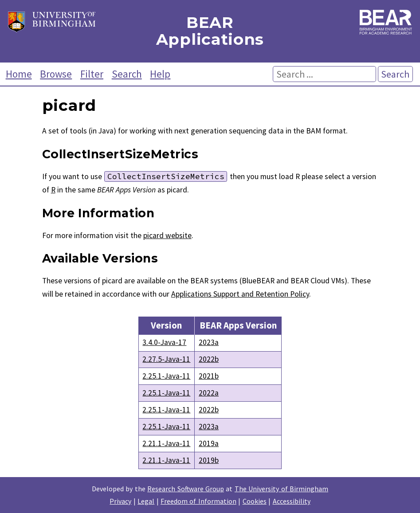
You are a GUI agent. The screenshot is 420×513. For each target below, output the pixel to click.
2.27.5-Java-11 (166, 359)
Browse (56, 74)
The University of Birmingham (281, 489)
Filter (92, 74)
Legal (146, 501)
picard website (167, 235)
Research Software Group (186, 489)
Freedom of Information (198, 501)
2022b (209, 359)
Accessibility (292, 501)
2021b (209, 376)
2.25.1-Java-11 (166, 376)
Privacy (120, 501)
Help (160, 74)
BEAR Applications (210, 31)
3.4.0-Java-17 (164, 342)
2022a (209, 393)
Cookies (255, 501)
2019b (209, 460)
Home (19, 74)
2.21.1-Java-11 (166, 443)
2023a (209, 342)
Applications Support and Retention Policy (240, 294)
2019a (209, 443)
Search (127, 74)
